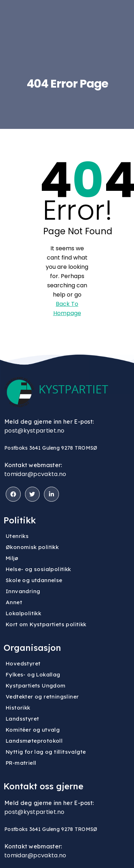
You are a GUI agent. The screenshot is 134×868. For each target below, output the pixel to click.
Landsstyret (22, 719)
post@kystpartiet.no (34, 431)
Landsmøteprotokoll (34, 741)
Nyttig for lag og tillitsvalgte (46, 752)
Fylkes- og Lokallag (33, 674)
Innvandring (23, 591)
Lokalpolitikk (23, 613)
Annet (14, 602)
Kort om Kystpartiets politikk (46, 624)
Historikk (18, 708)
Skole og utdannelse (34, 580)
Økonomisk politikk (32, 547)
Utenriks (17, 536)
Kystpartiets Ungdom (36, 686)
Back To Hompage (67, 308)
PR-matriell (21, 763)
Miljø (12, 558)
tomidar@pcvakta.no (35, 474)
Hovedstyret (23, 663)
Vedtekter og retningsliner (42, 697)
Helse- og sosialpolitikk (38, 569)
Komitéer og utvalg (33, 730)
